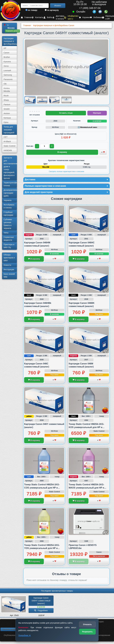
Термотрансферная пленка (10, 184)
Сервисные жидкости (9, 239)
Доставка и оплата (58, 17)
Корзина (84, 17)
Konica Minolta (7, 90)
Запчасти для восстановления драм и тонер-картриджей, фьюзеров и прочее (10, 168)
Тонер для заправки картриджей (9, 130)
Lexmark (7, 70)
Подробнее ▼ (25, 635)
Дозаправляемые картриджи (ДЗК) (10, 193)
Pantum (7, 105)
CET (6, 137)
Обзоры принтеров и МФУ (9, 258)
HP (5, 48)
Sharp (6, 100)
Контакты (38, 17)
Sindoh (7, 109)
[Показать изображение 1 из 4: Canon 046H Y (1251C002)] (30, 100)
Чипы (6, 233)
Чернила (7, 200)
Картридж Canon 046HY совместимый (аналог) (41, 601)
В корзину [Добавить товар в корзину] (62, 152)
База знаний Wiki (9, 275)
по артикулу (52, 10)
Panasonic (8, 79)
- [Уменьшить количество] (37, 146)
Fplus (6, 122)
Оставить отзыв (66, 113)
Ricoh (6, 96)
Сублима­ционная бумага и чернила (8, 224)
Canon (6, 53)
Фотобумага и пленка (9, 206)
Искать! (58, 6)
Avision (7, 113)
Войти (48, 17)
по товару (31, 10)
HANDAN (8, 150)
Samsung (8, 75)
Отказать (87, 624)
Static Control (9, 146)
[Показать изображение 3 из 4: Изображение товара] (54, 100)
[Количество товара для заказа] (45, 146)
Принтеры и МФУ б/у (9, 246)
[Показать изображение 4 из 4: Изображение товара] (66, 100)
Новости (7, 265)
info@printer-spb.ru (72, 17)
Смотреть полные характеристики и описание (66, 171)
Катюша (7, 118)
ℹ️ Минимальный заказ (87, 127)
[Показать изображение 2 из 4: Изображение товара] (42, 100)
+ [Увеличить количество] (52, 146)
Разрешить (87, 632)
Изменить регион (12, 31)
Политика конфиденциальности (14, 630)
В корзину (34, 259)
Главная (26, 17)
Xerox (6, 66)
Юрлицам (97, 113)
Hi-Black (7, 141)
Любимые (96, 17)
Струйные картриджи (8, 214)
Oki (5, 84)
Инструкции (9, 269)
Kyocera (7, 62)
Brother (7, 57)
